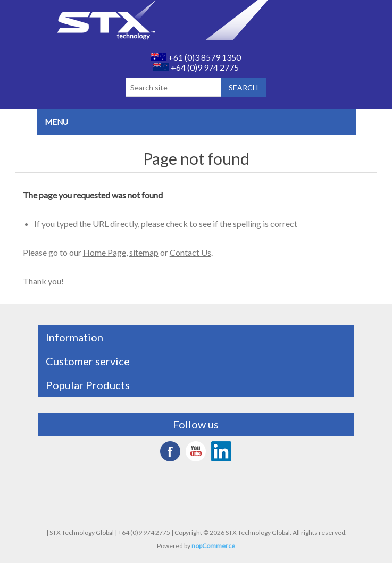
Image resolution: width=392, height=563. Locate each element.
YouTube (196, 451)
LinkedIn (221, 451)
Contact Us (190, 252)
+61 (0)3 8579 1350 (196, 57)
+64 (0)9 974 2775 (196, 67)
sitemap (144, 252)
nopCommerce (213, 546)
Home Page (105, 252)
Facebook (170, 451)
